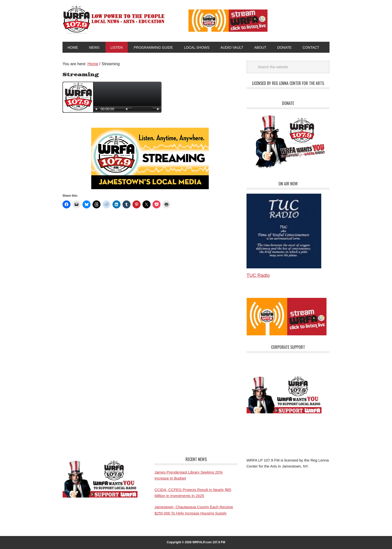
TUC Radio (258, 275)
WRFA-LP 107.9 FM (114, 19)
